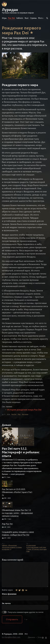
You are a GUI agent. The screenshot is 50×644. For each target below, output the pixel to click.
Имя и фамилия (9, 594)
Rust (27, 18)
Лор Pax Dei (7, 524)
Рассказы (25, 414)
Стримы (33, 18)
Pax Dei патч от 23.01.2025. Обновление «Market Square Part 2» (17, 492)
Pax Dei (11, 18)
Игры (4, 18)
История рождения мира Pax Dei (24, 410)
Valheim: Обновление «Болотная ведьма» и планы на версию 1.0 (12, 547)
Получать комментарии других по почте (23, 612)
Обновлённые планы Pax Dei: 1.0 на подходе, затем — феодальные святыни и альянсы (17, 513)
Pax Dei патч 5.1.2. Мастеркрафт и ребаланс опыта (21, 452)
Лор (19, 414)
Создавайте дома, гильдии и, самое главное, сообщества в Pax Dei (18, 533)
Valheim (20, 18)
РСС (26, 634)
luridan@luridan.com (11, 637)
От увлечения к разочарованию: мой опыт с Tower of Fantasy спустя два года (36, 548)
